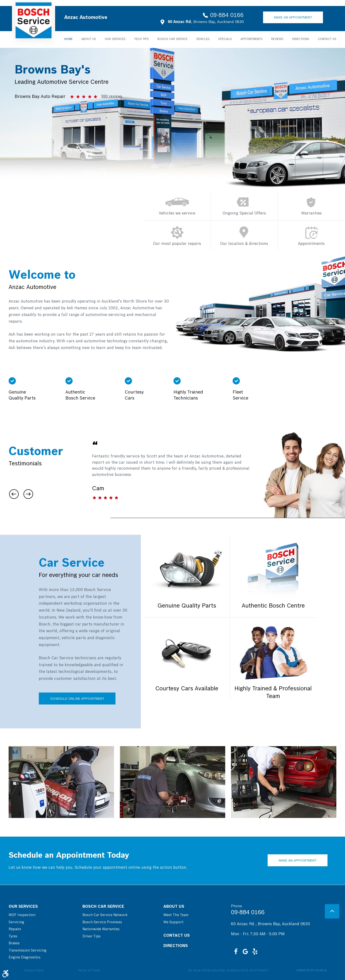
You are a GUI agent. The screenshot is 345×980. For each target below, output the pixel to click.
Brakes (14, 943)
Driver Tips (92, 936)
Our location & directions (244, 244)
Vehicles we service (177, 213)
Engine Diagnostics (25, 958)
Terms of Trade (89, 970)
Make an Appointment (293, 18)
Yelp (255, 952)
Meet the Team (176, 915)
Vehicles (203, 39)
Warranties (311, 213)
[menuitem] (68, 39)
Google (245, 952)
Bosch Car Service (172, 39)
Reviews (277, 39)
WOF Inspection (22, 915)
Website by (311, 970)
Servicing (16, 922)
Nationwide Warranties (101, 929)
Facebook (236, 952)
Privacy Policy (34, 970)
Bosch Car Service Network (105, 915)
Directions (301, 39)
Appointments (252, 39)
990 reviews (112, 96)
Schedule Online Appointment (77, 699)
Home (68, 39)
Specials (225, 39)
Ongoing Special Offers (244, 213)
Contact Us (327, 39)
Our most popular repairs (177, 244)
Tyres (13, 936)
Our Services (115, 39)
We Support (173, 922)
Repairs (15, 929)
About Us (89, 39)
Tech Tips (141, 39)
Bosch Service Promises (102, 922)
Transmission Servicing (28, 951)
